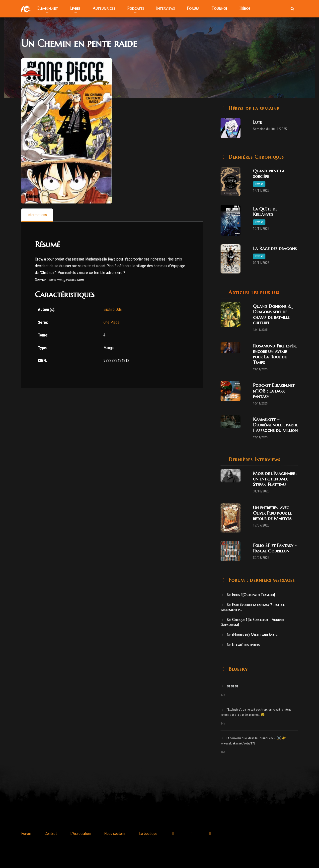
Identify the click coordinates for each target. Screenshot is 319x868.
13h (223, 695)
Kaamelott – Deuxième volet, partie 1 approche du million (275, 425)
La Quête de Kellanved (265, 212)
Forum (26, 834)
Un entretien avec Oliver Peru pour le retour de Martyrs (272, 513)
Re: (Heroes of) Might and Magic (250, 635)
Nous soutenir (115, 834)
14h (223, 724)
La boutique (148, 834)
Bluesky (237, 669)
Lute (257, 122)
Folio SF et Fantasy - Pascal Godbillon (275, 548)
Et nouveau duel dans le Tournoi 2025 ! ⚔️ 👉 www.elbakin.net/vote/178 (254, 741)
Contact (51, 834)
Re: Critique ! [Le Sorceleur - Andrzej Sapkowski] (252, 622)
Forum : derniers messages (261, 580)
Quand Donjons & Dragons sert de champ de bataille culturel (272, 314)
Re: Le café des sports (240, 645)
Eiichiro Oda (113, 310)
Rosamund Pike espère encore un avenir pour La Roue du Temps (275, 354)
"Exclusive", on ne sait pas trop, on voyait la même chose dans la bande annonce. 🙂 (256, 712)
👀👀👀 (230, 686)
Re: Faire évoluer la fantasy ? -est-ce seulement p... (253, 607)
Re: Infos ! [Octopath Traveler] (248, 595)
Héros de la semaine (253, 108)
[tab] (37, 215)
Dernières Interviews (254, 460)
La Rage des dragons (275, 248)
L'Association (80, 834)
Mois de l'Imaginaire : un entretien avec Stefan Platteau (275, 479)
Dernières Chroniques (255, 157)
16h (223, 752)
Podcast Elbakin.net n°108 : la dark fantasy (274, 391)
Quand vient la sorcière (269, 173)
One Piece (112, 322)
